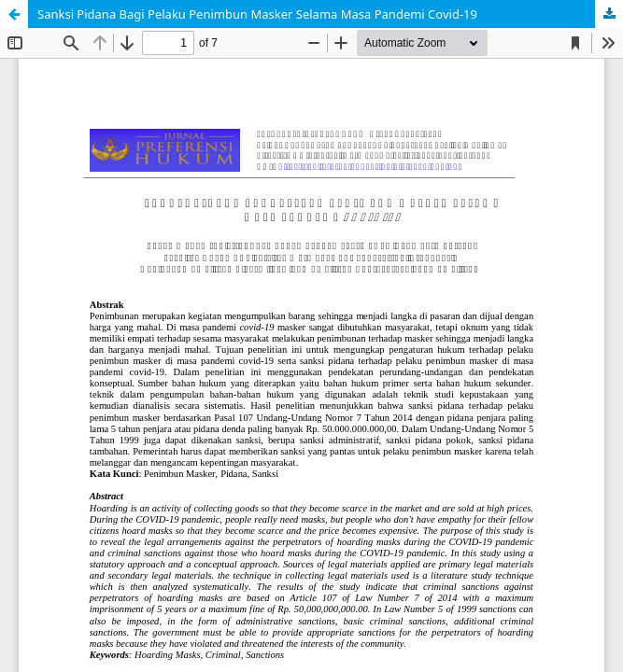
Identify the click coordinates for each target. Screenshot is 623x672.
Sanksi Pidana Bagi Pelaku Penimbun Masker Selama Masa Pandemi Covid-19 (257, 14)
